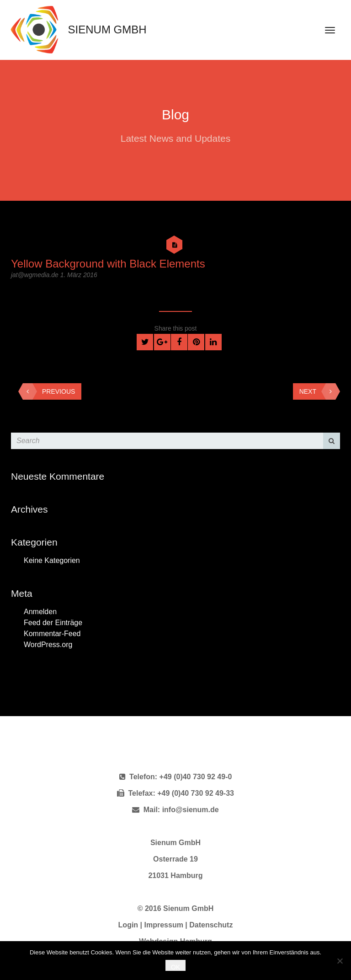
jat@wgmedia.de (36, 275)
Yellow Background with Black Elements (108, 264)
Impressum (164, 925)
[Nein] (340, 961)
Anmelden (40, 612)
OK (175, 967)
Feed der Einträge (53, 623)
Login (128, 925)
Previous (49, 391)
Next (317, 391)
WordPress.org (48, 645)
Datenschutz (211, 925)
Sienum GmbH (76, 30)
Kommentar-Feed (52, 634)
